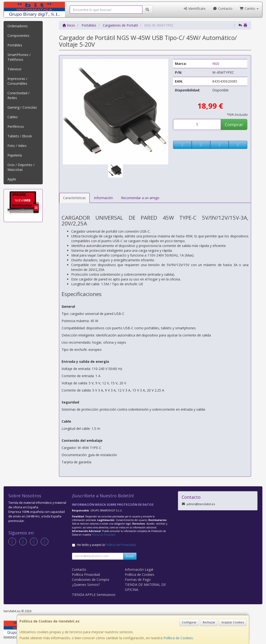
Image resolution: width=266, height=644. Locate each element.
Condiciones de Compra (90, 580)
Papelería (15, 155)
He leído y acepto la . (107, 545)
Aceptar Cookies (233, 622)
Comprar (234, 124)
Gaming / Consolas (22, 107)
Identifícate (195, 8)
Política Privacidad (86, 574)
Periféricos (16, 126)
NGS (216, 64)
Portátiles (15, 45)
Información (103, 198)
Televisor (14, 69)
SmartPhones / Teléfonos (19, 57)
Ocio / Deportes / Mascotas (21, 167)
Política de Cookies (178, 638)
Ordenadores (18, 26)
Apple (12, 179)
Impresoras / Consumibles (17, 81)
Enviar (130, 556)
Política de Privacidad (103, 535)
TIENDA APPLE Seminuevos (94, 595)
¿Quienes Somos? (86, 585)
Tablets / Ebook (20, 136)
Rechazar (209, 622)
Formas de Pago (138, 580)
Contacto (223, 8)
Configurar (189, 622)
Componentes (18, 36)
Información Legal (139, 569)
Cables (13, 117)
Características (74, 198)
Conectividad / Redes (18, 95)
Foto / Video (17, 146)
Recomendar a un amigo (140, 198)
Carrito (249, 8)
